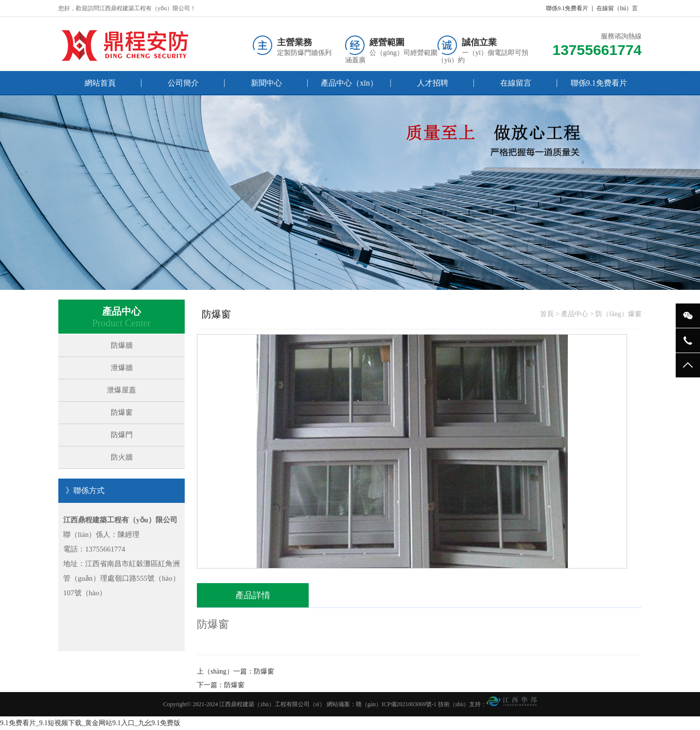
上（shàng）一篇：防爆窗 (236, 671)
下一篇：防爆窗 (221, 685)
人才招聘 (433, 83)
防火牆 (122, 457)
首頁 (547, 314)
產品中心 (575, 314)
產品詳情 (253, 595)
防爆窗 (122, 412)
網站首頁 (100, 83)
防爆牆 (122, 345)
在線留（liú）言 (617, 8)
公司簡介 (183, 83)
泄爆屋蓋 (122, 390)
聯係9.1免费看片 (567, 8)
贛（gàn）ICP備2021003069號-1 (396, 704)
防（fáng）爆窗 (619, 314)
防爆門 (122, 435)
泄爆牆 (122, 368)
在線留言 (516, 83)
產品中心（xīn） (349, 83)
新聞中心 (266, 83)
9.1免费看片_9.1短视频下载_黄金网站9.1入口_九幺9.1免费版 (90, 723)
